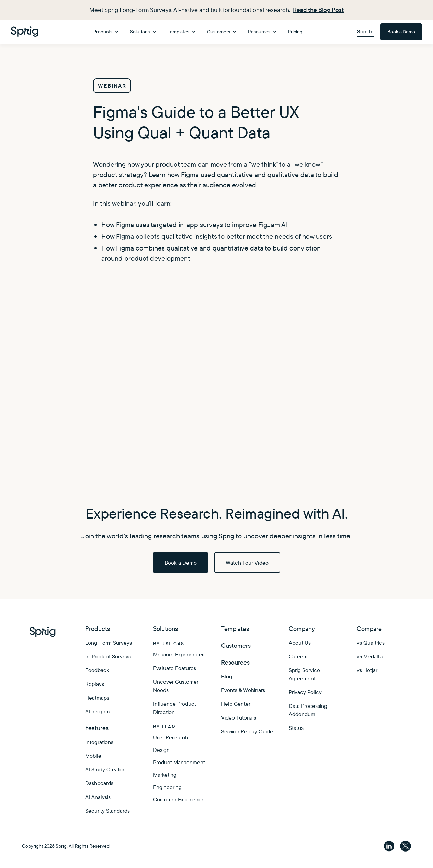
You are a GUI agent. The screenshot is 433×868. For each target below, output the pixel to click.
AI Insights (97, 711)
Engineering (167, 787)
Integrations (99, 742)
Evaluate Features (175, 668)
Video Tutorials (239, 717)
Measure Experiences (179, 654)
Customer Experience (179, 799)
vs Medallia (370, 656)
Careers (298, 656)
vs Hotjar (367, 670)
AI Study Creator (105, 769)
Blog (227, 676)
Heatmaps (97, 698)
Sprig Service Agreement (304, 674)
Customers (236, 646)
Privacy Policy (305, 692)
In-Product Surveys (108, 656)
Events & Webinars (243, 690)
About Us (300, 643)
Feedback (97, 670)
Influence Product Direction (175, 708)
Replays (95, 684)
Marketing (165, 775)
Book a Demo (401, 32)
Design (161, 750)
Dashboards (99, 783)
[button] (106, 32)
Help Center (236, 704)
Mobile (93, 756)
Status (296, 728)
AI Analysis (98, 797)
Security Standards (107, 811)
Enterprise (235, 765)
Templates (235, 629)
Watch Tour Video (247, 563)
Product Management (179, 762)
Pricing (295, 32)
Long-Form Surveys (109, 643)
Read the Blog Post (318, 10)
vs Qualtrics (371, 643)
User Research (171, 737)
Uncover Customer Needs (176, 686)
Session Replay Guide (247, 731)
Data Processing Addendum (308, 710)
